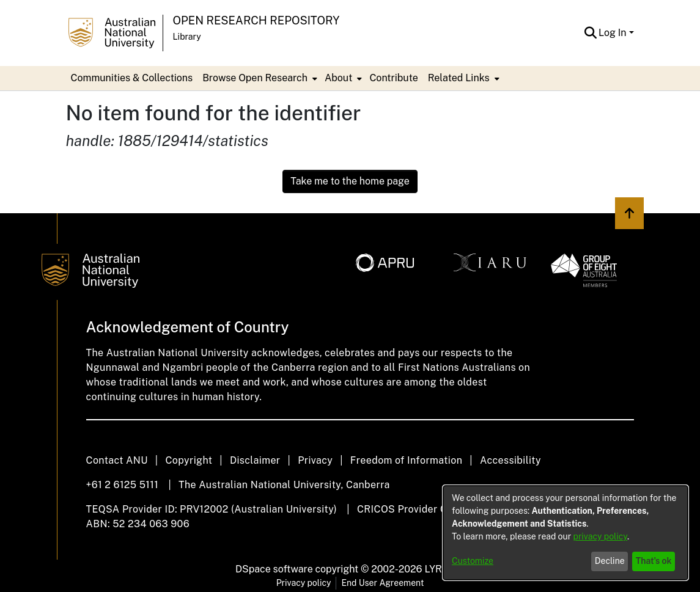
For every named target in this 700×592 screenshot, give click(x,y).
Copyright (189, 460)
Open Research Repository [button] (256, 20)
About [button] (338, 78)
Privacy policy (304, 583)
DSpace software (274, 569)
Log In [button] (613, 33)
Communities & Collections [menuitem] (132, 78)
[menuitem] (259, 78)
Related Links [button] (459, 78)
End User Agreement (382, 583)
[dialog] (566, 533)
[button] (590, 33)
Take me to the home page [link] (350, 181)
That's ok (654, 561)
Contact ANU (117, 460)
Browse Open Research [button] (255, 78)
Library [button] (187, 37)
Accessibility (510, 460)
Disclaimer (255, 460)
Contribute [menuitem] (393, 78)
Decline (610, 561)
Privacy (315, 460)
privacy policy (600, 536)
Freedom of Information (406, 460)
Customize (473, 561)
